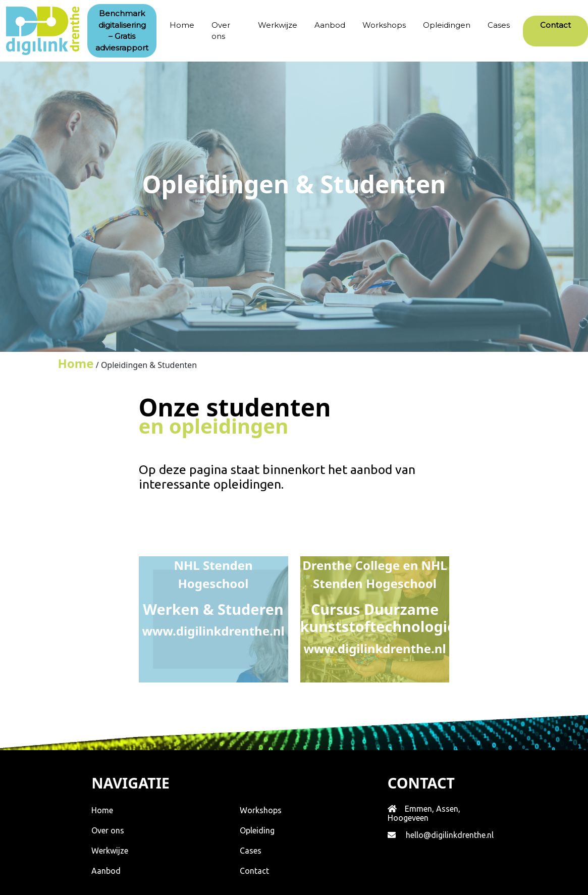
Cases (499, 25)
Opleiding (257, 830)
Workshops (384, 25)
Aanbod (330, 25)
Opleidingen (447, 25)
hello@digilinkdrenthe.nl (450, 835)
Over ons (221, 31)
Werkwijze (278, 25)
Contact (254, 871)
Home (182, 25)
